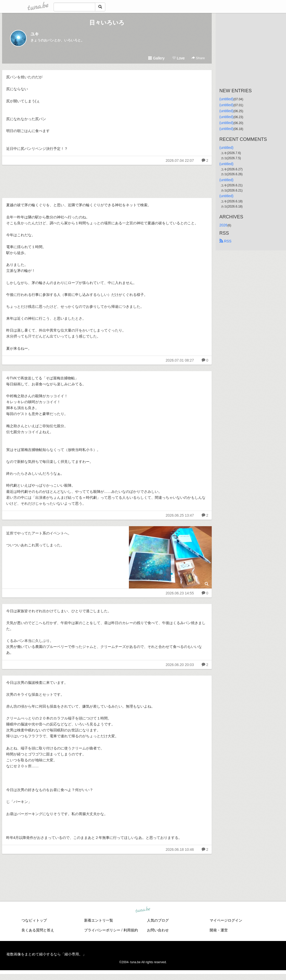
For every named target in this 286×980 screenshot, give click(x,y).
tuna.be (143, 910)
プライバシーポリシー (102, 930)
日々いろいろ (107, 23)
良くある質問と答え (38, 930)
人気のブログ (158, 920)
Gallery (156, 58)
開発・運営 (219, 930)
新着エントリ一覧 (99, 920)
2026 (223, 225)
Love (178, 58)
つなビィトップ (34, 920)
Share (198, 58)
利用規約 (131, 930)
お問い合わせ (158, 930)
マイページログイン (226, 920)
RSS (226, 241)
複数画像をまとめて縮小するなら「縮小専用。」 (46, 954)
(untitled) (226, 99)
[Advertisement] (107, 180)
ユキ (35, 34)
